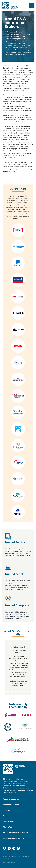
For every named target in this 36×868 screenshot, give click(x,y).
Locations (7, 810)
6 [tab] (20, 692)
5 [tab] (16, 692)
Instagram (18, 848)
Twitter (9, 848)
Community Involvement (13, 838)
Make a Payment (10, 827)
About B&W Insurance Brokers (16, 833)
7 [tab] (24, 692)
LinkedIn (14, 848)
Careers (6, 816)
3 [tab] (8, 692)
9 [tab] (32, 692)
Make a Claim (8, 821)
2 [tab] (4, 692)
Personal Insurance (11, 799)
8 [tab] (28, 692)
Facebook (5, 848)
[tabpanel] (18, 668)
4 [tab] (12, 692)
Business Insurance (11, 805)
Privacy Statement (9, 862)
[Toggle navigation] (32, 5)
